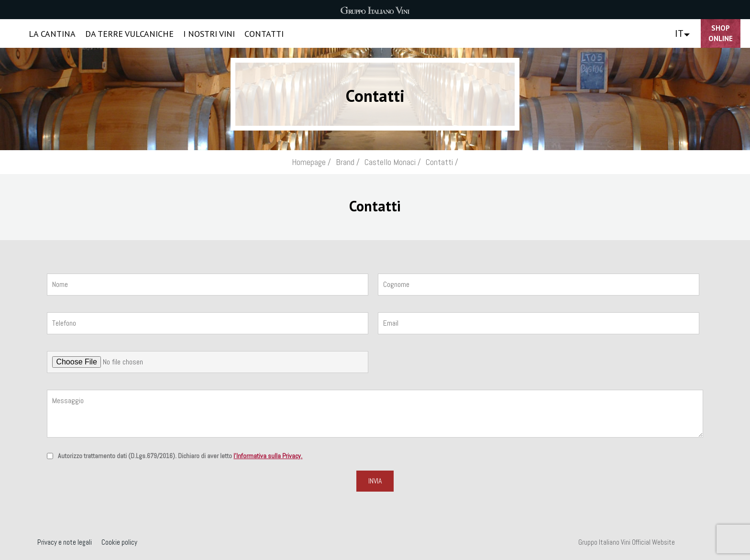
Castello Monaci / (393, 162)
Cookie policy (119, 542)
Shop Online (721, 33)
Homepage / (311, 162)
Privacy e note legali (65, 542)
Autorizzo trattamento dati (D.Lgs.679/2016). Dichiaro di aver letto (180, 456)
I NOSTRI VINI (209, 34)
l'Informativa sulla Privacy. (268, 456)
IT (679, 33)
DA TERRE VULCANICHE (129, 34)
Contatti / (442, 162)
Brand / (348, 162)
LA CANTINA (52, 34)
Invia (375, 481)
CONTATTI (264, 34)
